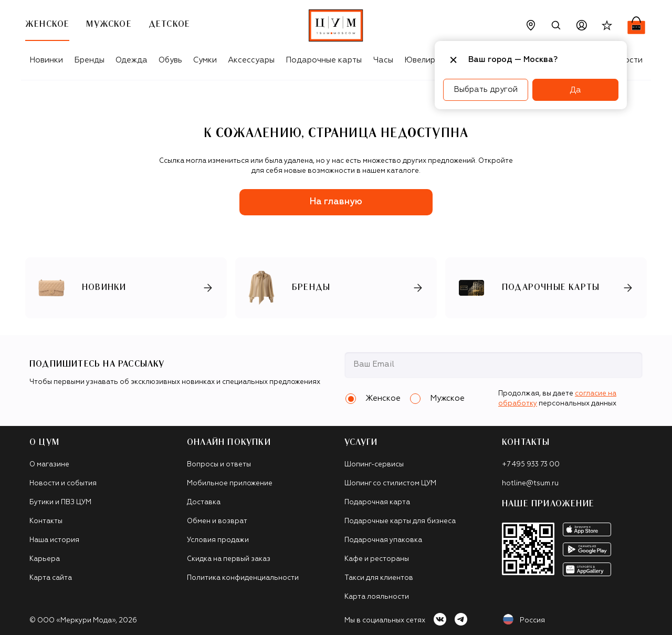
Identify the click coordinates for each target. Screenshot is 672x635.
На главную (336, 202)
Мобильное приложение (230, 483)
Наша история (54, 540)
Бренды (89, 60)
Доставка (204, 502)
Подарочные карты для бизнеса (400, 521)
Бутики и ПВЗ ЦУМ (60, 502)
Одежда (132, 60)
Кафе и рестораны (377, 559)
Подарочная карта (377, 502)
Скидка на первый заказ (229, 559)
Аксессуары (251, 60)
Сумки (205, 60)
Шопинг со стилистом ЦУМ (390, 483)
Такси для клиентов (379, 578)
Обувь (170, 60)
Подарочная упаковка (383, 540)
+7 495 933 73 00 (531, 465)
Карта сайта (51, 578)
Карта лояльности (377, 597)
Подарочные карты (324, 60)
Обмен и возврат (217, 521)
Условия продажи (218, 540)
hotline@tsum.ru (530, 483)
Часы (383, 60)
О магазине (49, 465)
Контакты (46, 521)
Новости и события (63, 483)
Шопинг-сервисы (374, 465)
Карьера (45, 559)
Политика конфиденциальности (243, 578)
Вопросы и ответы (219, 465)
